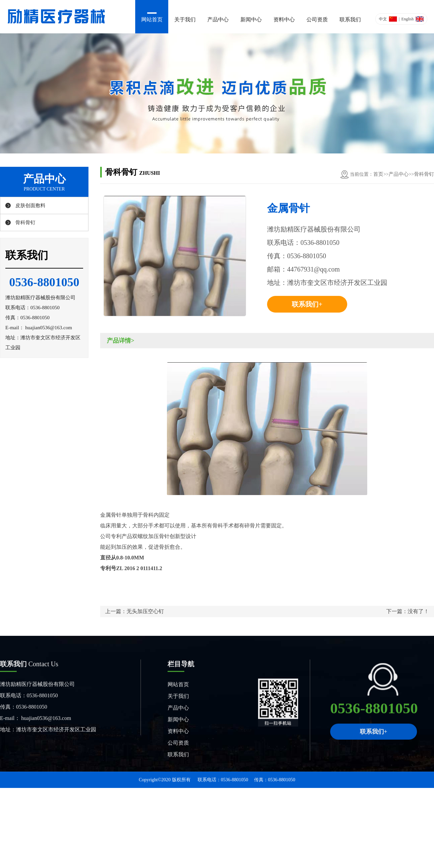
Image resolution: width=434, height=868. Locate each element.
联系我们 (350, 20)
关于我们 (185, 20)
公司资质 (317, 20)
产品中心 (218, 20)
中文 (383, 19)
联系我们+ (307, 304)
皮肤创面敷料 (30, 205)
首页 (378, 174)
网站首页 (152, 20)
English (407, 19)
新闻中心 (251, 20)
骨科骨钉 (25, 223)
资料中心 (284, 20)
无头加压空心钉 (145, 611)
